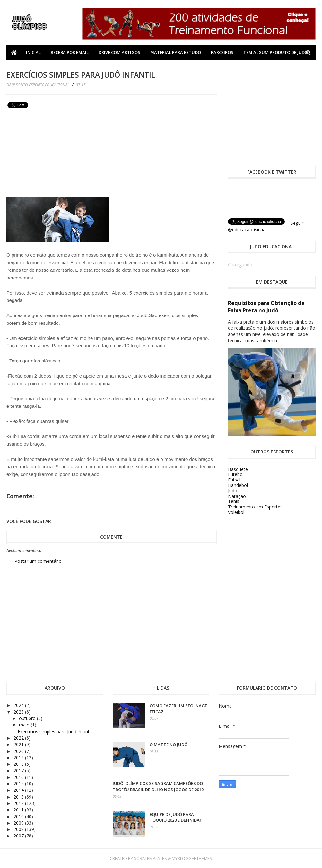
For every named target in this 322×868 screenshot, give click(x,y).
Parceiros (222, 52)
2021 (19, 744)
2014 (19, 790)
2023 (19, 712)
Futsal (234, 480)
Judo (233, 491)
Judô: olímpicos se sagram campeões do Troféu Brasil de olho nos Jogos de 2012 (158, 786)
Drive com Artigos (119, 52)
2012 (19, 803)
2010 (19, 816)
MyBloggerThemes (192, 858)
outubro (28, 718)
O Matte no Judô (169, 745)
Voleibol (236, 512)
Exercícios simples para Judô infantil (55, 731)
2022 (19, 738)
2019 (19, 758)
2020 (19, 751)
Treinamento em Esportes (255, 507)
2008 (19, 829)
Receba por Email (70, 52)
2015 (19, 784)
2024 (19, 705)
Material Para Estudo (176, 52)
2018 (19, 764)
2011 (19, 810)
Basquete (238, 469)
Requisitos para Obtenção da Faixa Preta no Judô (266, 307)
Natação (237, 496)
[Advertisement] (55, 156)
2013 (19, 797)
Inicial (33, 52)
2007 (19, 836)
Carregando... (242, 265)
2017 (19, 770)
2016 (19, 777)
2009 (19, 823)
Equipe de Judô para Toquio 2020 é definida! (175, 817)
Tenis (234, 501)
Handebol (238, 485)
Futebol (236, 474)
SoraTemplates (150, 858)
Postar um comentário (38, 561)
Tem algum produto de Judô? (277, 52)
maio (25, 725)
